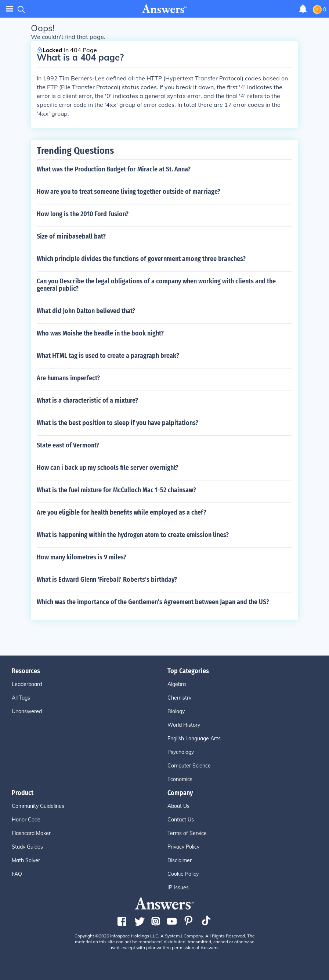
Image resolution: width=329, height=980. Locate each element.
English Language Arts (194, 738)
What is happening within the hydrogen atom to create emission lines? (133, 535)
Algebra (177, 684)
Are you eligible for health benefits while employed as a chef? (122, 512)
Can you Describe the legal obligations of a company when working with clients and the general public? (156, 285)
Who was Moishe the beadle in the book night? (100, 333)
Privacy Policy (183, 847)
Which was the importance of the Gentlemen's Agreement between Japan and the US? (153, 602)
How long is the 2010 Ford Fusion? (83, 214)
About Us (178, 806)
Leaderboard (27, 684)
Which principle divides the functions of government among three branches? (141, 259)
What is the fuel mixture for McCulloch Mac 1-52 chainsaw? (116, 490)
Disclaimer (180, 860)
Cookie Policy (183, 874)
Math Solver (26, 860)
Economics (180, 779)
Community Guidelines (38, 806)
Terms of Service (187, 833)
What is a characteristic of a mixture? (87, 400)
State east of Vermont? (68, 445)
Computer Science (189, 766)
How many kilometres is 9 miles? (82, 557)
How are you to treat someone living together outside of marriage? (129, 192)
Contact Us (181, 820)
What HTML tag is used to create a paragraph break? (108, 356)
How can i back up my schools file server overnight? (108, 468)
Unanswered (27, 711)
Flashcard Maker (31, 833)
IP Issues (178, 888)
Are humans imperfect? (68, 378)
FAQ (17, 874)
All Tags (21, 698)
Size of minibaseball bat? (71, 236)
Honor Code (26, 820)
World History (184, 725)
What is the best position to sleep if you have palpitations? (117, 423)
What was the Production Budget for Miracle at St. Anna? (114, 169)
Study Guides (27, 847)
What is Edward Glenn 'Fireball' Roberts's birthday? (107, 580)
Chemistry (179, 698)
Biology (176, 711)
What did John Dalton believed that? (86, 311)
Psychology (181, 752)
